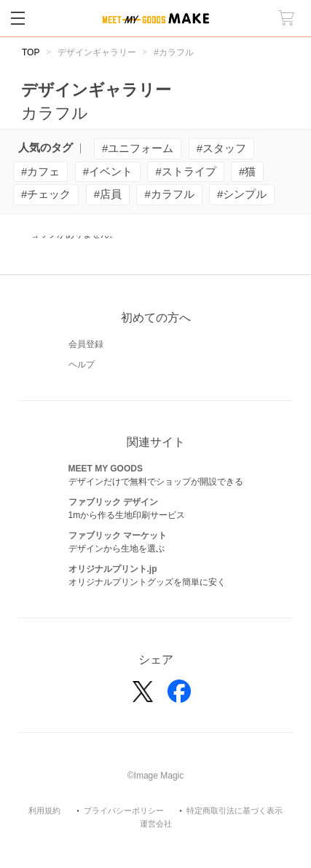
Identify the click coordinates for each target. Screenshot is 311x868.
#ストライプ (185, 171)
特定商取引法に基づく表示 (235, 811)
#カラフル (169, 194)
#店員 (108, 194)
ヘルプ (82, 365)
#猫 (247, 171)
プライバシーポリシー (124, 811)
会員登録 (86, 344)
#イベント (108, 171)
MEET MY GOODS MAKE (156, 19)
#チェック (46, 194)
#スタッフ (221, 148)
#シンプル (242, 194)
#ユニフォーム (138, 148)
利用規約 (44, 811)
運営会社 (156, 824)
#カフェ (40, 171)
